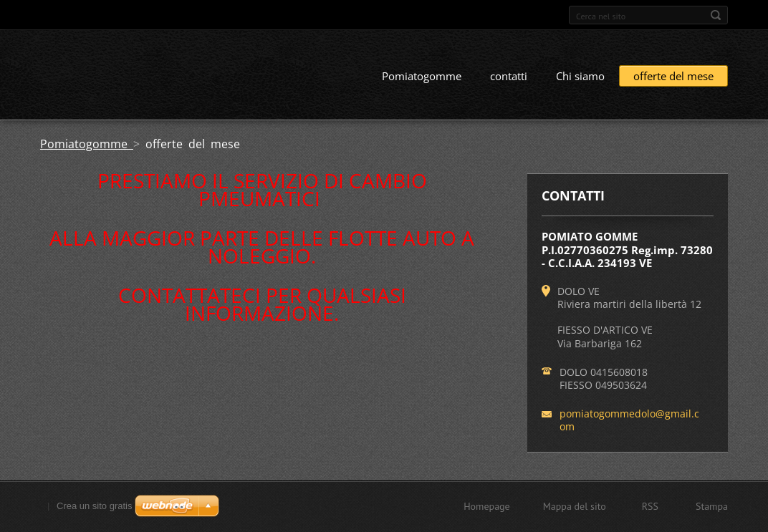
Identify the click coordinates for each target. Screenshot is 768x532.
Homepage (487, 506)
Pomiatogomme (422, 77)
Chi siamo (580, 77)
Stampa (712, 506)
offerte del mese (673, 77)
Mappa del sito (575, 506)
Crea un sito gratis (95, 506)
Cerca (716, 15)
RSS (650, 506)
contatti (509, 77)
